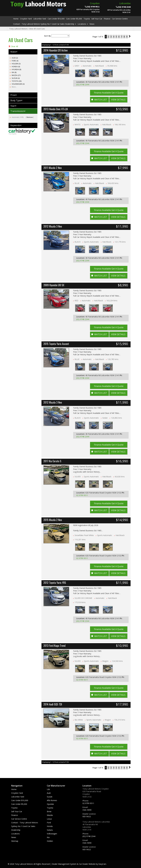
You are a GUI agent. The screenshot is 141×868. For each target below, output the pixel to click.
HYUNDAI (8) (16, 69)
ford (49, 823)
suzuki (50, 797)
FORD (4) (15, 61)
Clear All (14, 46)
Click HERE (87, 810)
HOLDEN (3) (16, 64)
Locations (83, 24)
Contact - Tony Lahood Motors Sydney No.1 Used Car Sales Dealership (45, 24)
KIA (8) (14, 72)
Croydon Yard (26, 19)
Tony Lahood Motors (18, 29)
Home (16, 19)
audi (49, 793)
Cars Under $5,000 (74, 19)
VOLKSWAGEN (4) (18, 84)
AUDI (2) (15, 58)
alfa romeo (52, 800)
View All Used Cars (37, 29)
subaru (50, 830)
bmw (49, 811)
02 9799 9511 (82, 495)
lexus (49, 819)
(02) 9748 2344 (83, 85)
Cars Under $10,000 (56, 19)
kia (48, 837)
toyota (50, 808)
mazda (50, 815)
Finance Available (109, 93)
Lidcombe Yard (40, 19)
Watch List (101, 100)
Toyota (87, 19)
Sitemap (15, 841)
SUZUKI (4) (16, 78)
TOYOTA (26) (17, 81)
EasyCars (102, 864)
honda (50, 826)
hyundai (50, 804)
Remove (30, 117)
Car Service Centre (120, 19)
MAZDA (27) (16, 75)
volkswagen (52, 834)
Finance (107, 19)
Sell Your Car (97, 19)
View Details (118, 100)
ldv (48, 789)
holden (50, 841)
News (92, 24)
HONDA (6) (16, 67)
